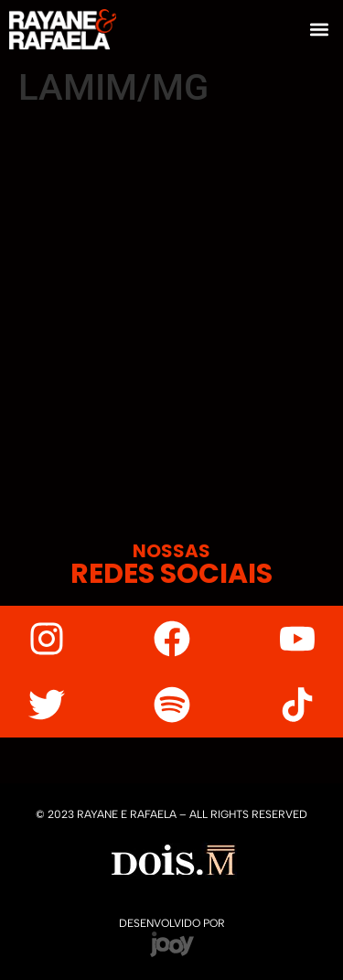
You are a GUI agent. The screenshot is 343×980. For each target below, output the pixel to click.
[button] (319, 29)
